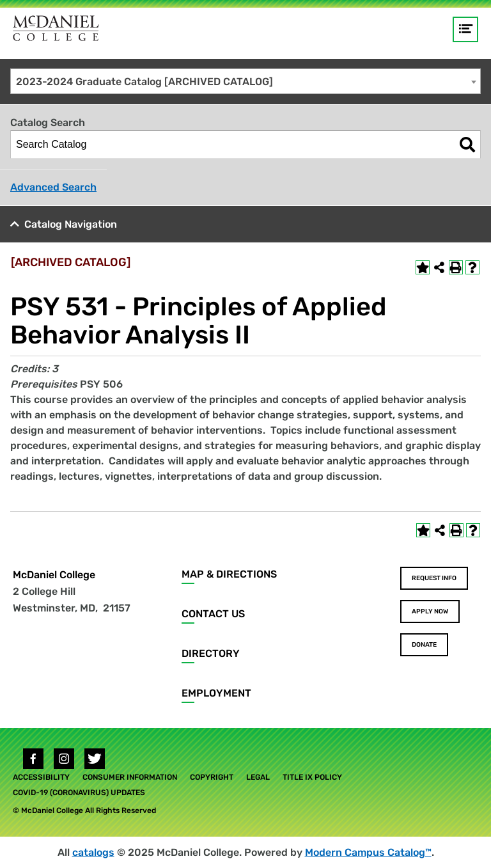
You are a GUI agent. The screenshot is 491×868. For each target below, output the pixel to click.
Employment (216, 693)
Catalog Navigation (71, 224)
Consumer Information (130, 777)
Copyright (212, 777)
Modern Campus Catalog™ (368, 852)
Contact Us (213, 614)
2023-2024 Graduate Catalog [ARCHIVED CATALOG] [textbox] (144, 82)
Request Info (434, 578)
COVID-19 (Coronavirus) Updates (79, 793)
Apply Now (430, 612)
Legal (258, 777)
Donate (424, 645)
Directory (211, 653)
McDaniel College (54, 575)
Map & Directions (229, 574)
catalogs (93, 852)
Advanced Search (53, 187)
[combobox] (245, 81)
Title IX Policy (312, 777)
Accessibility (41, 777)
